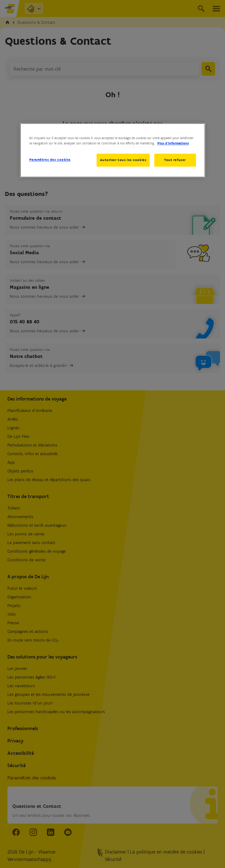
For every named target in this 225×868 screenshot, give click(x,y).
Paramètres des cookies (50, 160)
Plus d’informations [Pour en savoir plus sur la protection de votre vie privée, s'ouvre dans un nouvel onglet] (173, 143)
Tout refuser (175, 160)
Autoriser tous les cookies (123, 160)
